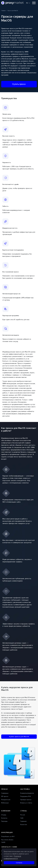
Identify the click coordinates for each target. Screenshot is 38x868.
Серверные (5, 793)
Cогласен (19, 863)
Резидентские (6, 800)
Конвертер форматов (27, 793)
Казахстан (24, 825)
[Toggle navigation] (34, 3)
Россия (23, 815)
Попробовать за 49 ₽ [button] (8, 837)
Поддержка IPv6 (26, 796)
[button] (28, 3)
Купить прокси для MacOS (19, 737)
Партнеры (4, 821)
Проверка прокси (26, 800)
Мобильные (5, 803)
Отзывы (4, 815)
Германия (23, 821)
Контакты (4, 818)
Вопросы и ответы (26, 803)
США (22, 818)
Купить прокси (19, 84)
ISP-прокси (5, 796)
